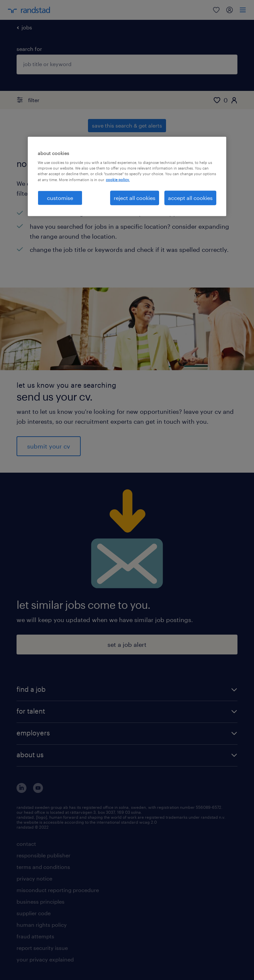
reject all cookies (135, 197)
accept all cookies (190, 197)
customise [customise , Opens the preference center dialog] (60, 197)
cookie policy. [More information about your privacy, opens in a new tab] (118, 179)
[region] (127, 176)
